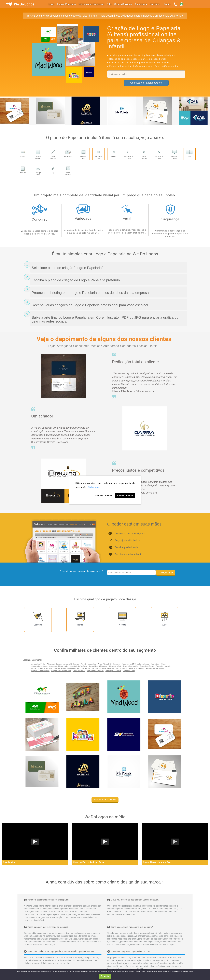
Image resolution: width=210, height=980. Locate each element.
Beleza (163, 664)
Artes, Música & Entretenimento (109, 664)
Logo (51, 4)
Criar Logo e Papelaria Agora (146, 83)
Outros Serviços (123, 4)
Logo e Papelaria (66, 4)
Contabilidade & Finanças (98, 666)
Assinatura (141, 4)
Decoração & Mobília (131, 666)
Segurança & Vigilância (95, 671)
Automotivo (155, 664)
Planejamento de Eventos (155, 668)
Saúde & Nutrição (79, 671)
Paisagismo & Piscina (137, 668)
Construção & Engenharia (58, 666)
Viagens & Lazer (129, 671)
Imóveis (168, 666)
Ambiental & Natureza (71, 664)
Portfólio (155, 4)
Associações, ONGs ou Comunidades (136, 664)
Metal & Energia (108, 668)
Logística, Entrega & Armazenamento (67, 668)
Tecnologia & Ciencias (113, 671)
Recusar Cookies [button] (103, 496)
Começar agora (166, 572)
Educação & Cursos (147, 666)
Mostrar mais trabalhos (105, 800)
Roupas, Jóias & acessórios (61, 671)
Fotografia (159, 666)
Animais (84, 664)
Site (109, 4)
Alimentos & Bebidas (54, 664)
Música (118, 668)
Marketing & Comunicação (91, 668)
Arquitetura (92, 664)
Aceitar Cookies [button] (125, 496)
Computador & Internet (39, 666)
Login (167, 4)
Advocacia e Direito (38, 664)
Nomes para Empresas (91, 4)
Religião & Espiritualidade (40, 671)
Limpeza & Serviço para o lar (42, 668)
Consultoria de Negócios (78, 666)
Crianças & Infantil (115, 666)
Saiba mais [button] (94, 487)
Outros (125, 668)
